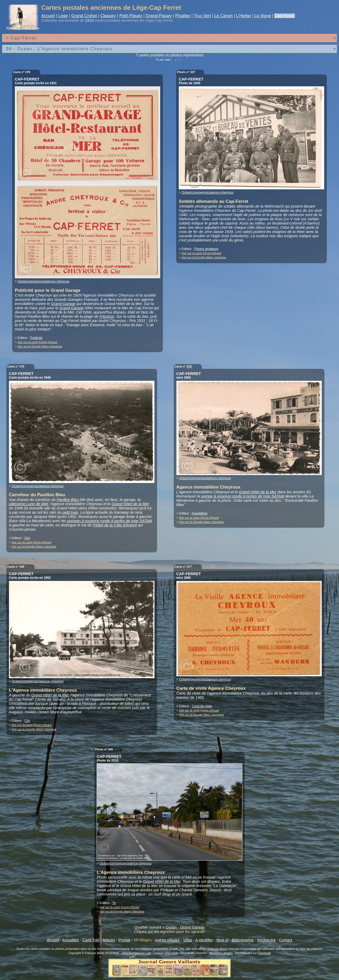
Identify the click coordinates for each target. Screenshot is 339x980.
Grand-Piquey (159, 16)
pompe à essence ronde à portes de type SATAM (242, 496)
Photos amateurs (206, 249)
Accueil (48, 16)
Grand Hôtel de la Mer (130, 504)
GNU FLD (171, 953)
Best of (222, 940)
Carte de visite (202, 706)
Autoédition (199, 513)
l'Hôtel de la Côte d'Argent (115, 525)
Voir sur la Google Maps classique (40, 346)
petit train (70, 512)
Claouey (108, 16)
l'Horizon (107, 316)
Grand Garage (63, 304)
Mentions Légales (221, 953)
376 (189, 366)
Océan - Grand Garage (185, 927)
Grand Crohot (84, 16)
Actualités (70, 940)
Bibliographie (243, 940)
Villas (188, 940)
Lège (63, 16)
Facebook (264, 953)
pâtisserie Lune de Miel (29, 504)
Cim (27, 538)
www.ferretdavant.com (136, 953)
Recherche (266, 940)
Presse (124, 940)
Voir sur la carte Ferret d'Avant (37, 342)
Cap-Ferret (285, 16)
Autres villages (167, 940)
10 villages (143, 940)
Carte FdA (91, 940)
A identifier (204, 940)
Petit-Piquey (131, 16)
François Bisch (217, 949)
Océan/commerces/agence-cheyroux (43, 281)
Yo (114, 903)
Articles (109, 940)
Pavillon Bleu (68, 500)
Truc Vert (202, 16)
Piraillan (183, 16)
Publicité (36, 338)
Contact (286, 940)
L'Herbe (243, 16)
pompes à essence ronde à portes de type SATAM (110, 521)
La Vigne (263, 16)
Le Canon (223, 16)
